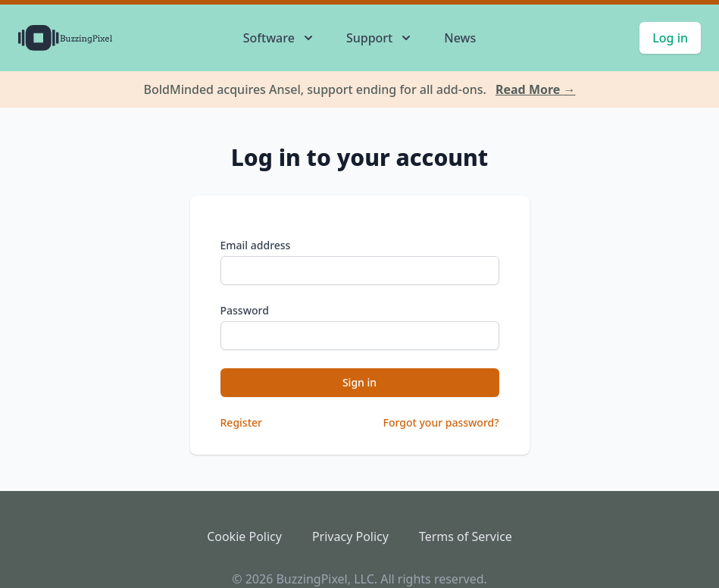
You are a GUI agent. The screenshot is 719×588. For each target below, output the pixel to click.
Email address (256, 245)
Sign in (359, 382)
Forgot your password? (441, 422)
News (460, 38)
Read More (536, 89)
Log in (670, 38)
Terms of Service (466, 536)
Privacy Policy (350, 536)
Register (241, 422)
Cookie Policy (244, 536)
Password (245, 310)
